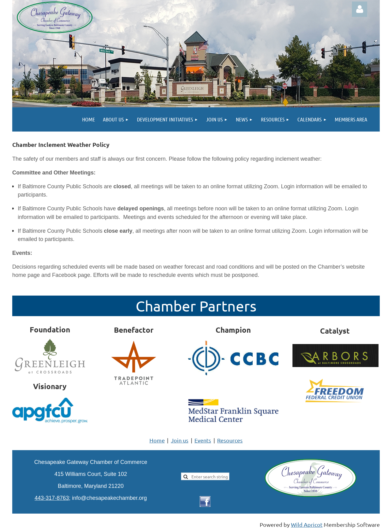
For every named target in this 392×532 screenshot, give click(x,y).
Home (157, 440)
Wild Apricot (307, 524)
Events (203, 440)
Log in (360, 9)
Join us (180, 440)
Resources (230, 440)
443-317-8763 (52, 498)
